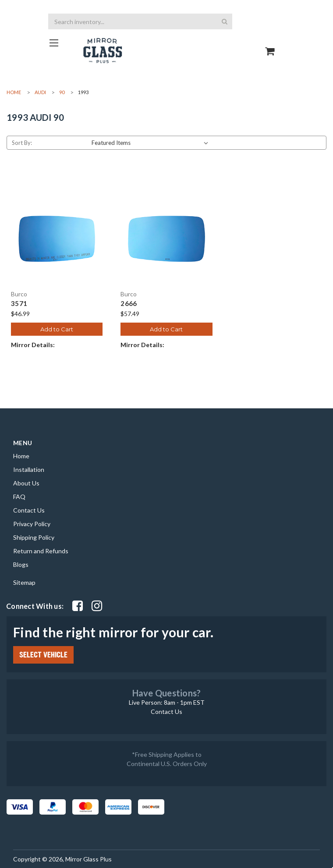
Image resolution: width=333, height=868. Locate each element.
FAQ (19, 497)
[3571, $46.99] (57, 239)
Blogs (21, 564)
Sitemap (24, 582)
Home (21, 456)
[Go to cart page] (270, 44)
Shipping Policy (34, 537)
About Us (26, 483)
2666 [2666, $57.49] (129, 304)
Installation (29, 469)
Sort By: (22, 143)
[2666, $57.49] (166, 239)
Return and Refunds (41, 551)
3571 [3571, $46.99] (19, 304)
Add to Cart (57, 329)
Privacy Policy (32, 524)
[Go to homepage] (54, 43)
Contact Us (29, 510)
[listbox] (152, 143)
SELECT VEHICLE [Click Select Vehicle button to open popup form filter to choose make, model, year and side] (43, 655)
